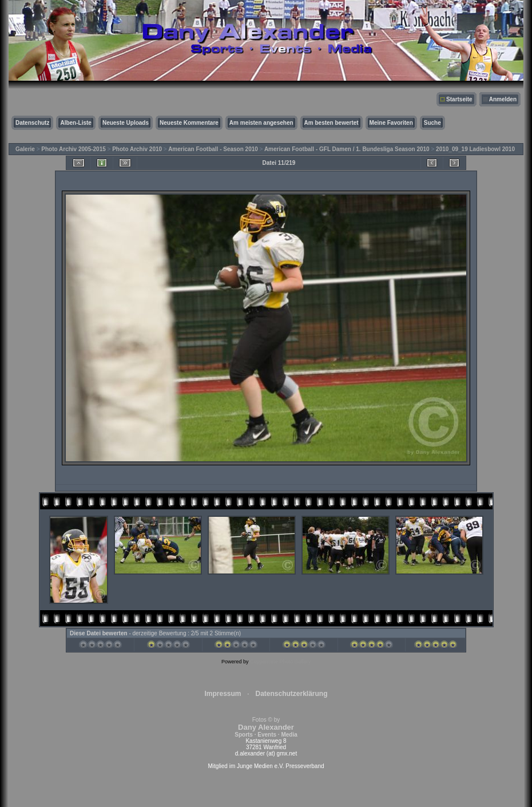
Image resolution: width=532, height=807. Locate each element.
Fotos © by (266, 727)
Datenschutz (32, 123)
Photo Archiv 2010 (137, 149)
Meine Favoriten (391, 123)
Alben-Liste (76, 123)
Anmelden (503, 99)
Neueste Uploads (126, 123)
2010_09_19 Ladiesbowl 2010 (475, 149)
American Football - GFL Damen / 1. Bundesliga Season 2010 (347, 149)
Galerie (25, 149)
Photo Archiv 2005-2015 (73, 149)
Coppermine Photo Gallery (280, 662)
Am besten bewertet (331, 123)
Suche (432, 123)
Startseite (459, 99)
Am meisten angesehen (261, 123)
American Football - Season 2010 (213, 149)
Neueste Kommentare (189, 123)
